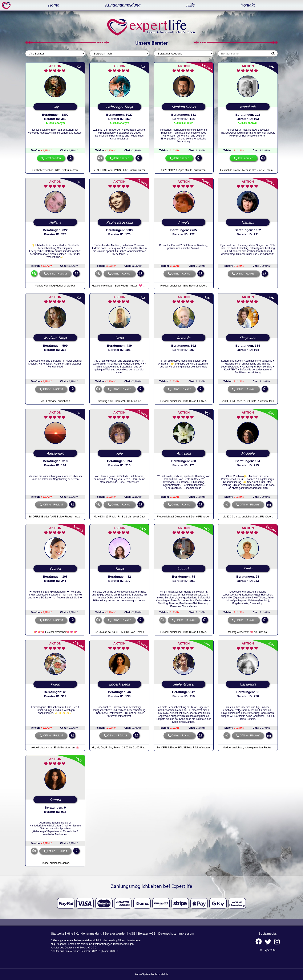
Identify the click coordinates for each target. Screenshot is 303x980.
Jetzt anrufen (53, 158)
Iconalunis (248, 107)
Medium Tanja (55, 338)
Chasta (55, 569)
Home (54, 5)
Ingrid (55, 684)
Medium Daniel (184, 107)
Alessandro (55, 454)
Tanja (119, 569)
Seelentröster (184, 684)
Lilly (55, 107)
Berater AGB (147, 933)
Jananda (184, 569)
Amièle (184, 223)
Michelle (248, 454)
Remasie (184, 338)
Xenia (248, 569)
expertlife (7, 6)
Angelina (184, 454)
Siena (119, 338)
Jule (119, 454)
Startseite (58, 933)
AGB (132, 933)
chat (100, 158)
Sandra (55, 800)
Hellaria (55, 223)
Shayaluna (248, 338)
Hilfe (191, 5)
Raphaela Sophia (120, 223)
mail (70, 158)
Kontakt (248, 5)
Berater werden (116, 933)
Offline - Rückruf (57, 274)
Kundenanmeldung (123, 5)
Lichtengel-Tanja (119, 107)
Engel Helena (119, 684)
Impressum (186, 933)
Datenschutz (167, 933)
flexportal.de (161, 974)
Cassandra (248, 684)
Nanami (248, 223)
